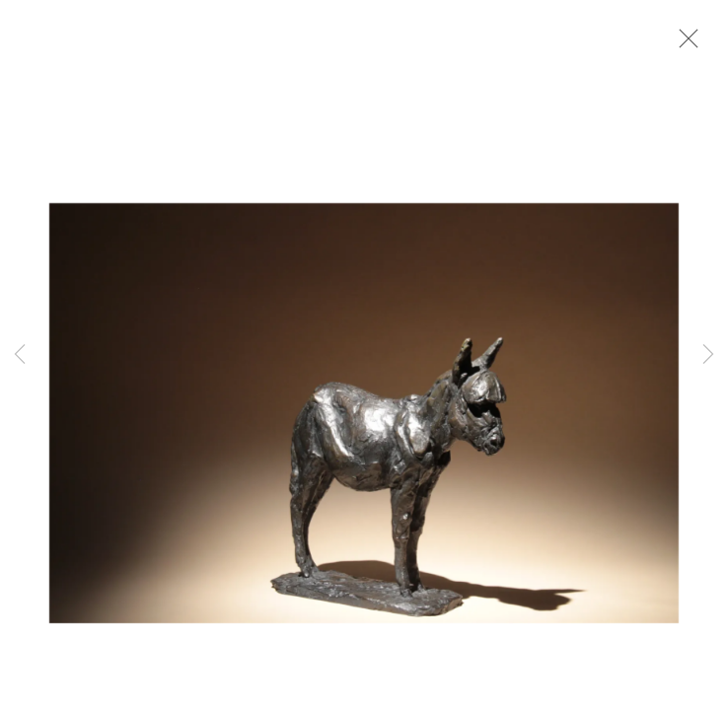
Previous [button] (20, 355)
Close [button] (684, 44)
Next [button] (708, 355)
